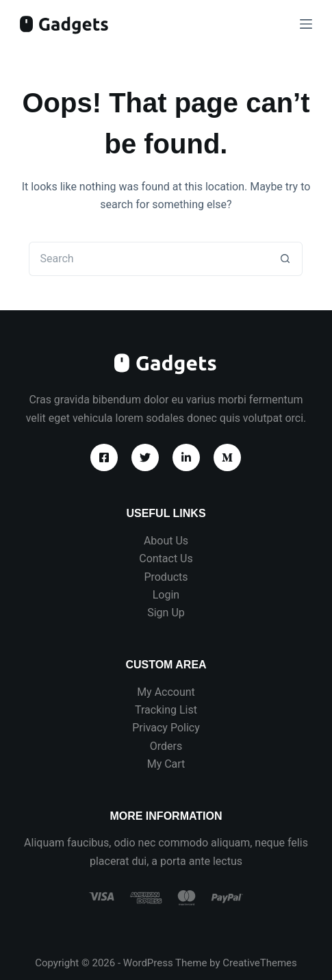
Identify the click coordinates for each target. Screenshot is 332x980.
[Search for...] (149, 259)
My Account (166, 692)
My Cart (166, 764)
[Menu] (306, 24)
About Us (166, 541)
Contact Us (166, 558)
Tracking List (166, 710)
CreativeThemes (260, 963)
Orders (166, 746)
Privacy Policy (166, 728)
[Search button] (285, 259)
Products (166, 577)
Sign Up (166, 613)
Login (166, 595)
